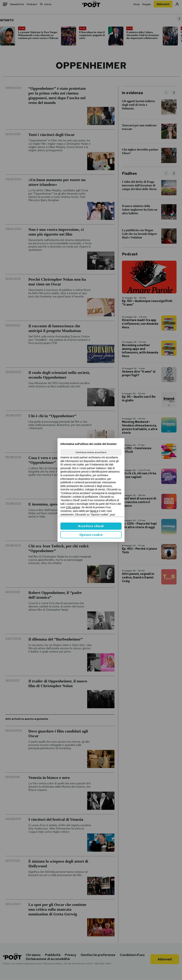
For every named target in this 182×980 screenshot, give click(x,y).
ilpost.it (94, 511)
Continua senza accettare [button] (91, 452)
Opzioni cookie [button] (91, 535)
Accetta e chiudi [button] (91, 526)
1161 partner (73, 507)
